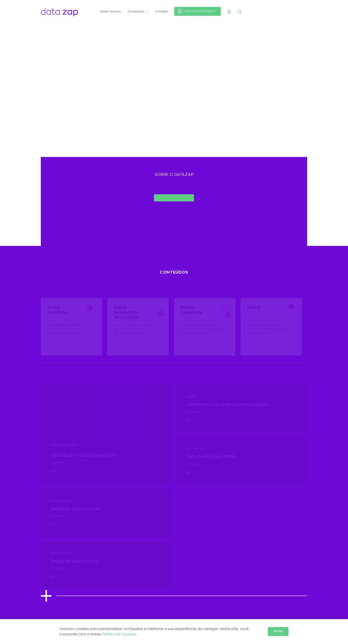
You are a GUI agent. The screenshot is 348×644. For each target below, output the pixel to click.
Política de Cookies (119, 634)
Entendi (278, 632)
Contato (162, 11)
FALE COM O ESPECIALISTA (200, 11)
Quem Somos (111, 11)
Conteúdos (138, 11)
